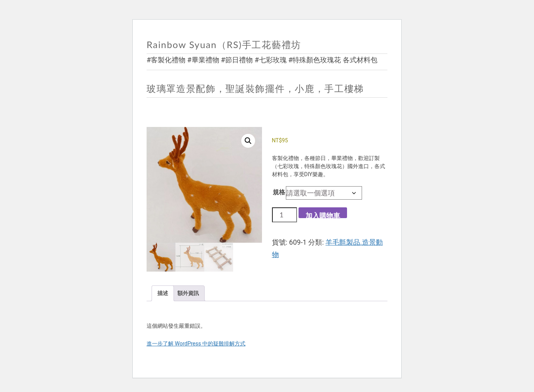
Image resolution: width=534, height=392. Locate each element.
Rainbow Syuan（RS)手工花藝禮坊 (224, 44)
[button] (248, 141)
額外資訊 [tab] (188, 293)
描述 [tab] (163, 293)
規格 (279, 192)
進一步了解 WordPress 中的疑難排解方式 (196, 344)
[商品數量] (285, 215)
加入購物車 (323, 215)
